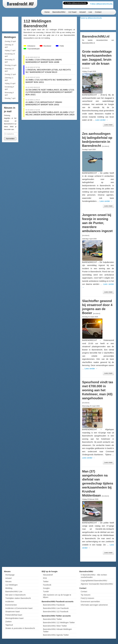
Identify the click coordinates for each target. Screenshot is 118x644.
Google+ (47, 588)
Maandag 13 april (9, 70)
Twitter (46, 581)
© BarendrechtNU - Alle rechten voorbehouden (94, 576)
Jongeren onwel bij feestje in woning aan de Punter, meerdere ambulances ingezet (97, 223)
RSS (45, 578)
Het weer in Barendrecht (15, 595)
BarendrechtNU (59, 12)
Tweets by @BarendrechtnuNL (91, 18)
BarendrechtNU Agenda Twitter (56, 635)
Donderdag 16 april (10, 55)
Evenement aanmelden (90, 602)
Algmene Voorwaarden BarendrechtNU (97, 584)
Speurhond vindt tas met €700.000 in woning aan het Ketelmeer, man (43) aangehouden (98, 390)
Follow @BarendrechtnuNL (102, 4)
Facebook (47, 585)
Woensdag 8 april (9, 94)
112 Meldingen (12, 585)
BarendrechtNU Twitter (53, 619)
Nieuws (8, 581)
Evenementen (11, 605)
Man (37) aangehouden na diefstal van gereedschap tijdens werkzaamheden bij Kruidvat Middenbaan (98, 483)
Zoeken (8, 622)
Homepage (10, 575)
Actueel (82, 12)
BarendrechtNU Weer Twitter (55, 626)
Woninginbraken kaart (14, 618)
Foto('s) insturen (87, 598)
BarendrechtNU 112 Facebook (56, 612)
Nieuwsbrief (48, 575)
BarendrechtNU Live (14, 592)
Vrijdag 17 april (10, 50)
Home (47, 12)
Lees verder (102, 120)
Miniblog (9, 588)
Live (90, 12)
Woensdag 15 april (10, 61)
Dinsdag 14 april (11, 65)
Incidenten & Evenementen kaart (19, 608)
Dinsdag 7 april (10, 98)
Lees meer (108, 125)
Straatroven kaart (13, 612)
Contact (98, 12)
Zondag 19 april (10, 41)
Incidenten (10, 602)
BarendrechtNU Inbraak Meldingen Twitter (58, 630)
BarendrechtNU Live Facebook (56, 608)
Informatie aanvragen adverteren (94, 605)
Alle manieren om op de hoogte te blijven (57, 596)
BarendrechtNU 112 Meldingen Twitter (59, 622)
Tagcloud (9, 625)
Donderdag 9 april (9, 88)
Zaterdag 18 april (9, 46)
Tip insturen (86, 595)
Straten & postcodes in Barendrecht (20, 628)
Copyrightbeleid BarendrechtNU (94, 581)
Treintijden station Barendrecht (18, 598)
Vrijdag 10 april (10, 83)
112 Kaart (72, 12)
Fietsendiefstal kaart (14, 615)
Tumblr (46, 592)
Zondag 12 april (10, 74)
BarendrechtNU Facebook (54, 605)
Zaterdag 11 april (9, 79)
